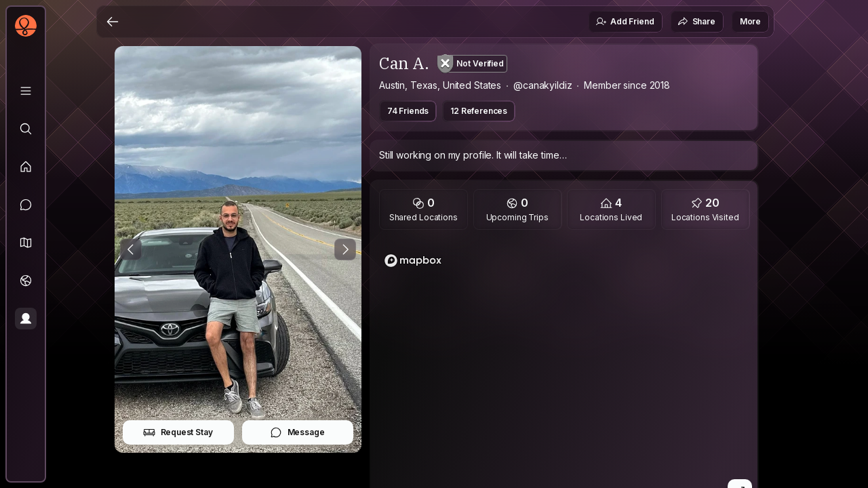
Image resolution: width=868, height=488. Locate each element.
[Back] (113, 22)
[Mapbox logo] (413, 261)
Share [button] (696, 22)
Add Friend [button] (625, 22)
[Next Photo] (345, 249)
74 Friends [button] (408, 111)
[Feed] (26, 167)
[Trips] (26, 281)
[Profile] (26, 319)
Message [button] (297, 432)
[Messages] (26, 205)
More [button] (750, 21)
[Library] (26, 91)
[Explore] (26, 129)
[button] (26, 243)
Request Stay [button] (178, 432)
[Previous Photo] (131, 249)
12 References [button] (479, 111)
